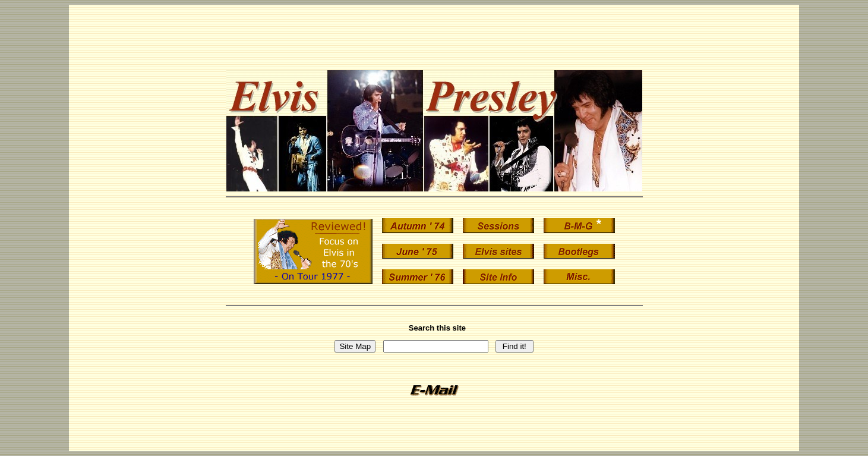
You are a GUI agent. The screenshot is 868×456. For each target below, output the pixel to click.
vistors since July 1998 (434, 448)
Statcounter (434, 439)
